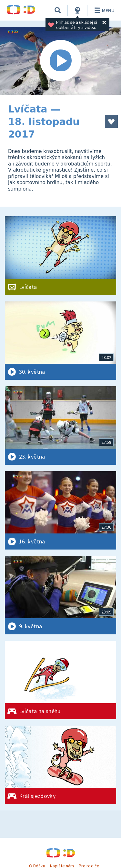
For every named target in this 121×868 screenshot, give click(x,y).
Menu (103, 10)
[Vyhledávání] (58, 10)
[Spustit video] (60, 61)
